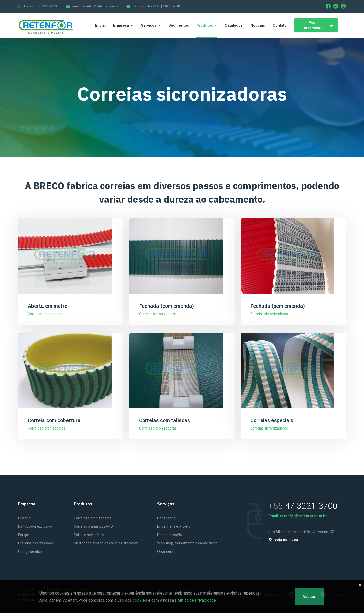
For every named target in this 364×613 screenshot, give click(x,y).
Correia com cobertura (54, 420)
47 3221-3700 (311, 506)
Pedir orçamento (318, 25)
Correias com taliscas (164, 420)
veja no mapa (283, 540)
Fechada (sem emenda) (278, 306)
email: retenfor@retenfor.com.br (96, 6)
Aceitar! (309, 597)
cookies (140, 600)
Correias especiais (272, 420)
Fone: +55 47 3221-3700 (41, 6)
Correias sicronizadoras (47, 314)
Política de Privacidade (195, 600)
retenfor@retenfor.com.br (303, 516)
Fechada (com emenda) (166, 306)
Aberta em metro (48, 306)
